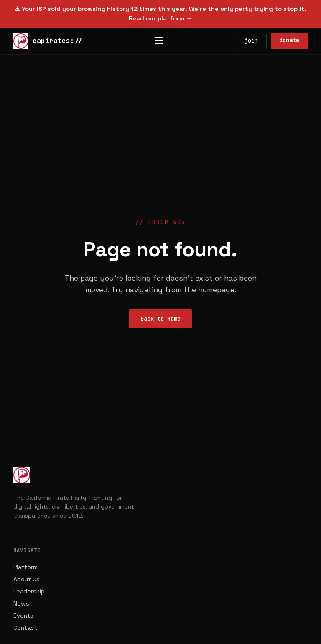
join (251, 41)
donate (289, 40)
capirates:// (48, 41)
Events (23, 616)
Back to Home (160, 319)
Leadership (29, 591)
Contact (25, 628)
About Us (27, 579)
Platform (25, 567)
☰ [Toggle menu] (159, 41)
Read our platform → (160, 18)
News (21, 603)
